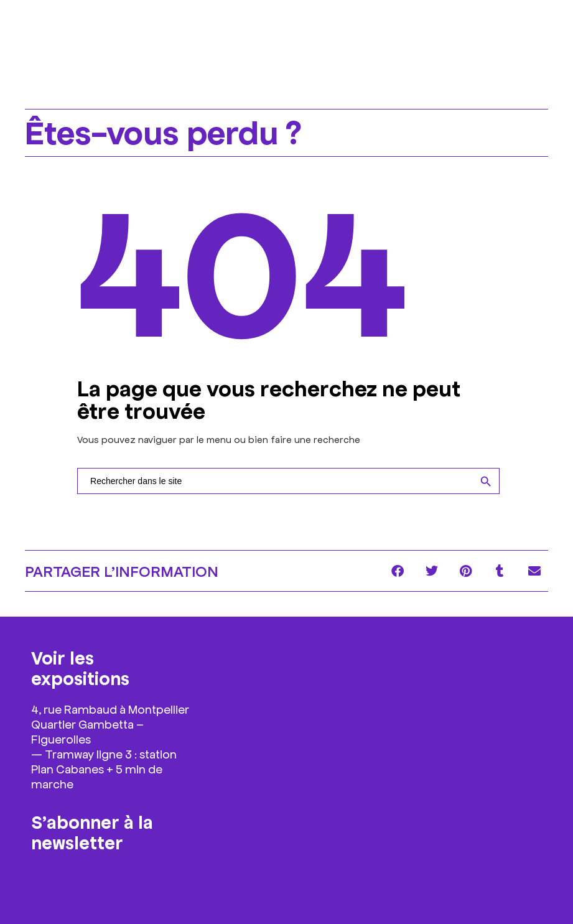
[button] (397, 571)
